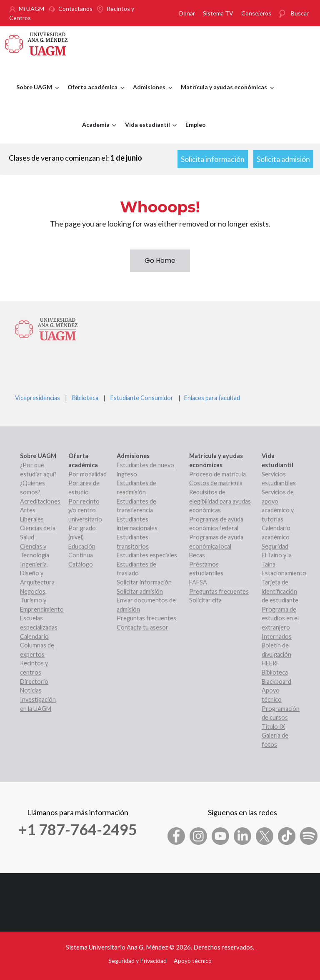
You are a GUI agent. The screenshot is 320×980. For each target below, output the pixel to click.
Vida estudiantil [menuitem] (149, 132)
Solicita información (213, 159)
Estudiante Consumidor (142, 398)
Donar (187, 13)
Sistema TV (218, 13)
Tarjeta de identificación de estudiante (280, 591)
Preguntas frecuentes (146, 618)
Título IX (273, 727)
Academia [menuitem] (97, 132)
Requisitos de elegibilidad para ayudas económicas (220, 501)
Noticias (31, 690)
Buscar (300, 13)
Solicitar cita (205, 600)
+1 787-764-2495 (77, 829)
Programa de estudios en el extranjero (280, 618)
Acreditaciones (40, 501)
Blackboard (276, 681)
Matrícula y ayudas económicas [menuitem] (225, 95)
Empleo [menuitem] (196, 125)
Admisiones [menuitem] (151, 95)
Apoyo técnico (193, 961)
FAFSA (198, 582)
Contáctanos (75, 9)
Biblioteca (85, 398)
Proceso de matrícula (217, 474)
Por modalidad (87, 474)
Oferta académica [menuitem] (94, 95)
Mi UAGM (31, 9)
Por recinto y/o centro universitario (85, 510)
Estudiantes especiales (147, 555)
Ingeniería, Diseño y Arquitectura (37, 573)
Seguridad (275, 546)
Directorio (34, 681)
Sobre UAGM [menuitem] (36, 95)
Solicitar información (144, 582)
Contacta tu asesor (142, 627)
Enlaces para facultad (211, 398)
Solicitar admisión (140, 591)
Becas (197, 555)
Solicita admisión (283, 159)
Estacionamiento (284, 573)
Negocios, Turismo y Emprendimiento (42, 600)
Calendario (34, 636)
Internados (277, 636)
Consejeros (256, 13)
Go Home (160, 261)
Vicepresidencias (37, 398)
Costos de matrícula (216, 483)
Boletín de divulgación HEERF (276, 654)
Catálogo (81, 564)
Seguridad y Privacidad (137, 961)
